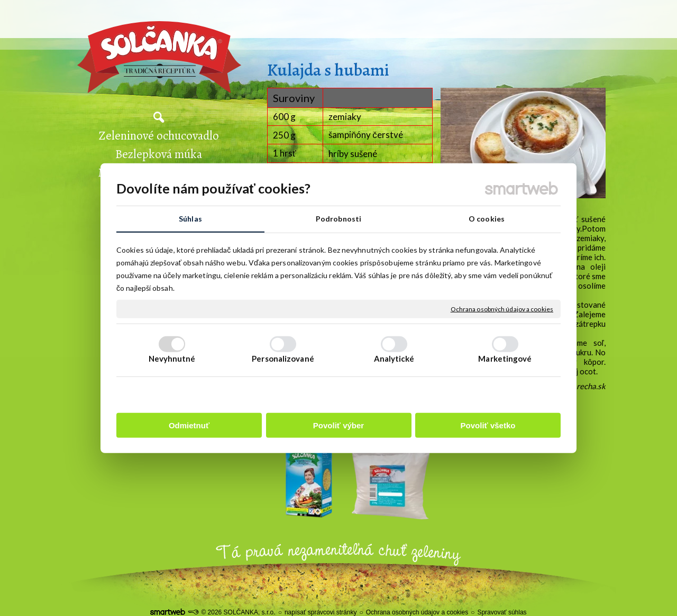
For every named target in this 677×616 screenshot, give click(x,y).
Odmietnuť (189, 425)
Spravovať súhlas (502, 612)
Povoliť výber (338, 425)
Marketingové (505, 358)
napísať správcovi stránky (321, 612)
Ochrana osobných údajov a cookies (502, 309)
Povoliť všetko (488, 425)
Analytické (394, 358)
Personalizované (283, 358)
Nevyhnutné (172, 358)
